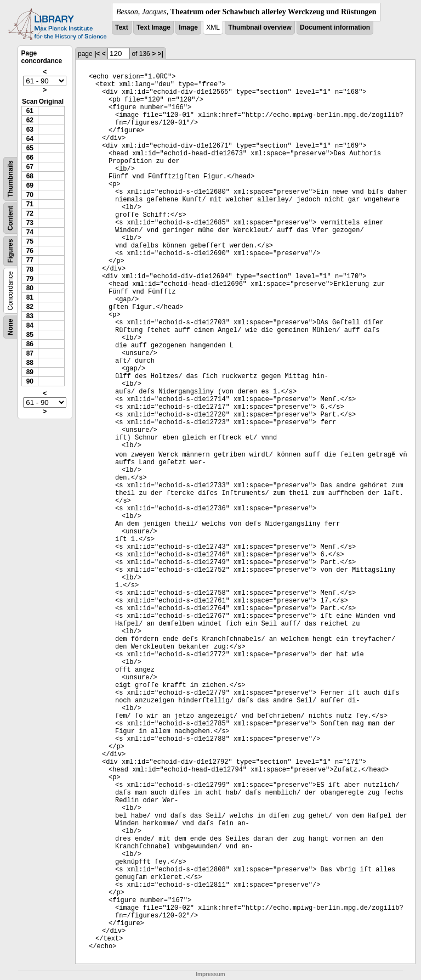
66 (30, 157)
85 (30, 335)
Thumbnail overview (260, 27)
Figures (10, 251)
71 (30, 204)
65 (30, 148)
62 (30, 120)
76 (30, 251)
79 (30, 279)
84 (30, 325)
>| (160, 54)
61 (30, 111)
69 (30, 185)
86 (30, 344)
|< (97, 54)
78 (30, 269)
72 (30, 213)
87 (30, 353)
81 (30, 297)
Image (188, 27)
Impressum (210, 974)
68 (30, 176)
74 (30, 232)
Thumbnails (10, 179)
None (10, 327)
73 (30, 223)
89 (30, 372)
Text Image (153, 27)
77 (30, 260)
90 (30, 381)
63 (30, 129)
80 (30, 288)
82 (30, 307)
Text (122, 27)
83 (30, 316)
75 (30, 241)
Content (10, 218)
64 (30, 139)
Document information (335, 27)
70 (30, 195)
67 (30, 167)
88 (30, 363)
